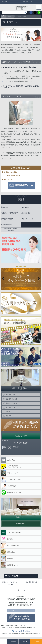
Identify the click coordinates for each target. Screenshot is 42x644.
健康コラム (11, 552)
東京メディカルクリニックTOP (10, 583)
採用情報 (10, 558)
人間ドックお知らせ (14, 532)
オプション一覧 (11, 407)
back (3, 7)
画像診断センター (13, 565)
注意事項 (9, 412)
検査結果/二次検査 (12, 399)
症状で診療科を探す (14, 545)
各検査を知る (12, 486)
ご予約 (37, 642)
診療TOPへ (21, 524)
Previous (4, 279)
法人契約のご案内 (21, 436)
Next (38, 279)
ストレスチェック (21, 16)
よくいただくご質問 (14, 480)
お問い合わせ (12, 460)
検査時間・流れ (11, 395)
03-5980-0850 (14, 176)
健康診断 (10, 16)
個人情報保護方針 (31, 582)
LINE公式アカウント (14, 492)
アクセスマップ (13, 473)
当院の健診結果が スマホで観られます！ (14, 467)
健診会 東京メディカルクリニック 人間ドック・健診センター (20, 7)
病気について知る (11, 403)
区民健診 (10, 539)
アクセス (13, 611)
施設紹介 (9, 416)
